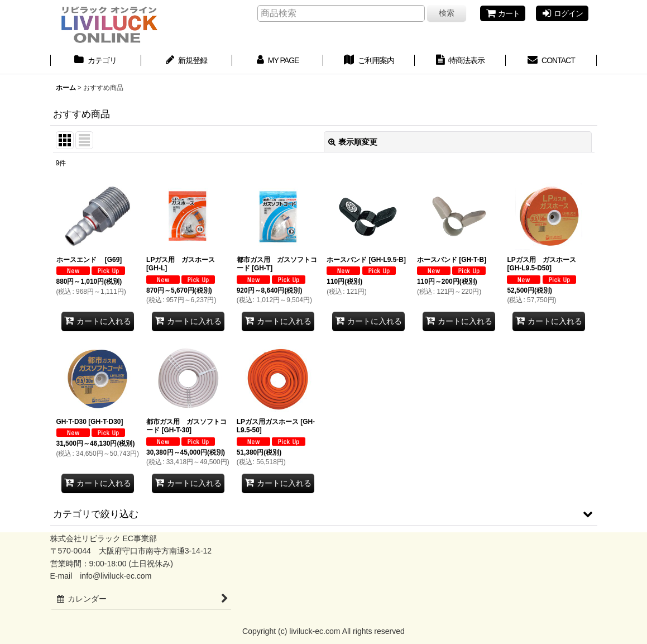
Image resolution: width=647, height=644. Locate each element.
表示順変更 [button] (353, 142)
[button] (324, 514)
